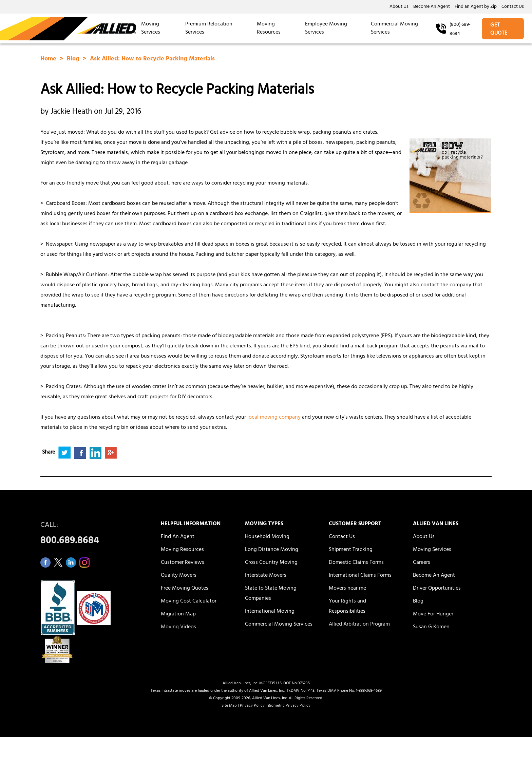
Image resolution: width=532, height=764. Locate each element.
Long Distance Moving (272, 550)
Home (49, 59)
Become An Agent (432, 7)
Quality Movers (179, 576)
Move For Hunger (433, 614)
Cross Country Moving (271, 563)
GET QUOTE (499, 30)
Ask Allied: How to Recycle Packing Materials (152, 59)
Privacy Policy (252, 706)
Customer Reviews (183, 563)
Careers (422, 563)
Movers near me (347, 589)
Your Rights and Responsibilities (347, 607)
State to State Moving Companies (271, 594)
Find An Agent (178, 537)
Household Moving (267, 537)
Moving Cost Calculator (189, 601)
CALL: (93, 535)
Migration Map (178, 614)
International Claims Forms (360, 576)
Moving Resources (269, 28)
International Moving (270, 612)
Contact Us (513, 7)
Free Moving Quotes (185, 589)
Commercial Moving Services (394, 28)
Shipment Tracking (351, 550)
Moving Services (151, 28)
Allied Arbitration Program (359, 625)
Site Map (229, 706)
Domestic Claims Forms (356, 563)
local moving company (274, 418)
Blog (74, 59)
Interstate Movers (266, 576)
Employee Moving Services (326, 28)
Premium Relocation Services (209, 28)
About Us (399, 7)
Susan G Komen (431, 627)
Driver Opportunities (437, 589)
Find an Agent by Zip (476, 7)
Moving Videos (178, 627)
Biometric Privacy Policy (289, 706)
